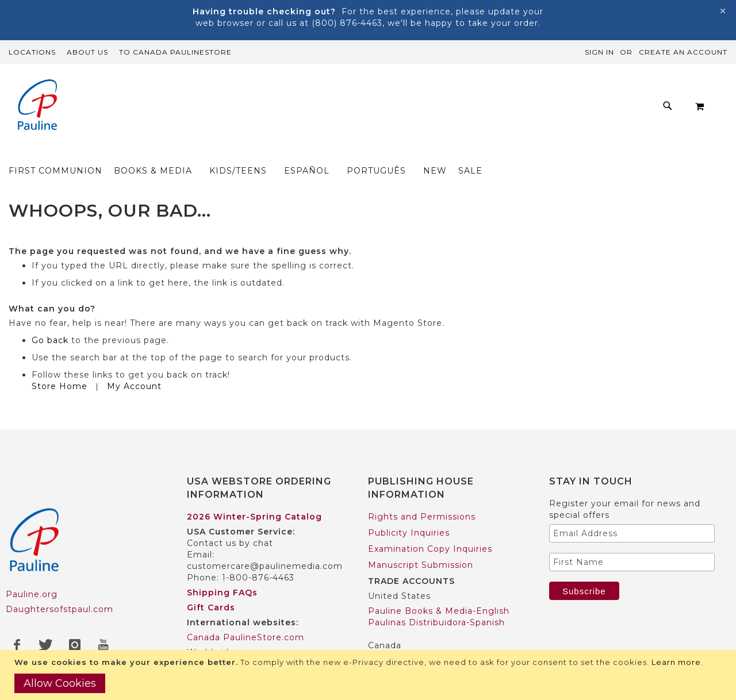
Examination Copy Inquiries (430, 526)
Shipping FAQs (222, 570)
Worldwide (211, 630)
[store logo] (37, 106)
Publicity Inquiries (409, 510)
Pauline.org (32, 572)
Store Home (60, 364)
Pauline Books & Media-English (439, 589)
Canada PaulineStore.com (246, 615)
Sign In (599, 52)
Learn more (676, 662)
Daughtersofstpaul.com (60, 587)
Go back (50, 318)
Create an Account (683, 52)
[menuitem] (193, 109)
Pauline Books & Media (420, 638)
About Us (87, 52)
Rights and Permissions (422, 494)
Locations (32, 52)
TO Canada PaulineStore (175, 52)
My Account (134, 364)
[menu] (394, 109)
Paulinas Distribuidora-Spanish (436, 600)
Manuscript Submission (421, 543)
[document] (369, 675)
